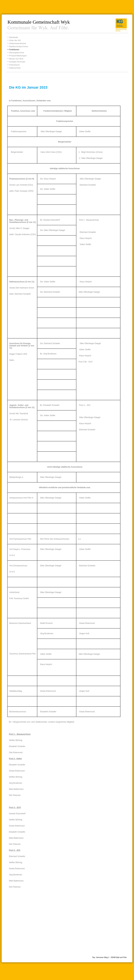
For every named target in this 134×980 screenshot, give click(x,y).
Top (93, 957)
